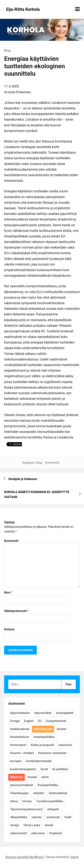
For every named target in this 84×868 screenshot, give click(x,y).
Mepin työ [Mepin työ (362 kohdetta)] (17, 777)
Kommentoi (52, 463)
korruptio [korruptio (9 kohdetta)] (16, 761)
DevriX (75, 857)
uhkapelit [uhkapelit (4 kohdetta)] (53, 809)
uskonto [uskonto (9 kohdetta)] (37, 817)
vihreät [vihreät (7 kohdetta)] (49, 825)
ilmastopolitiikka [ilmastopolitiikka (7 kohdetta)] (44, 737)
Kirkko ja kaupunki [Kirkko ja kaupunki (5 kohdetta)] (42, 745)
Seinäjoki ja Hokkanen (23, 479)
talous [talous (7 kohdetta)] (14, 801)
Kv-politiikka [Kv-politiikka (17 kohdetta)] (60, 769)
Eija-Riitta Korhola (23, 9)
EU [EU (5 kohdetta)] (40, 721)
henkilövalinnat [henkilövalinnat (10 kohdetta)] (20, 729)
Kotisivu (9, 629)
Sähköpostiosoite (17, 611)
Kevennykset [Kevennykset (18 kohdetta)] (18, 745)
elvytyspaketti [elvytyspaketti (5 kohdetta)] (65, 713)
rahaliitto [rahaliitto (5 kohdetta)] (39, 793)
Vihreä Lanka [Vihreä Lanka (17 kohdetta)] (32, 825)
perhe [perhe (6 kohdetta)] (45, 777)
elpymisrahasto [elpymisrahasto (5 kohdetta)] (20, 713)
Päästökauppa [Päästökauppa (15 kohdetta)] (19, 793)
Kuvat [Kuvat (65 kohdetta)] (44, 769)
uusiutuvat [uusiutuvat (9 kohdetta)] (53, 817)
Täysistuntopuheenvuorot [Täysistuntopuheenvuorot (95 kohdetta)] (26, 809)
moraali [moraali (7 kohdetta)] (32, 777)
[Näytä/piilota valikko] (77, 9)
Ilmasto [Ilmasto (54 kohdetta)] (62, 729)
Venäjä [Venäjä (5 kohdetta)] (14, 825)
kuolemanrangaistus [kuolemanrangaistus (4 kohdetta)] (23, 769)
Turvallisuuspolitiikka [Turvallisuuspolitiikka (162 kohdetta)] (50, 801)
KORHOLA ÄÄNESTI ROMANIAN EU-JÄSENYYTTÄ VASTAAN (37, 494)
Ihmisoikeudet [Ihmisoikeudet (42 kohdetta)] (43, 729)
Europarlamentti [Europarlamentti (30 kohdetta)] (56, 721)
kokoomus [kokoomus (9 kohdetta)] (65, 745)
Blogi (7, 50)
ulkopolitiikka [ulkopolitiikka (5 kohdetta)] (19, 817)
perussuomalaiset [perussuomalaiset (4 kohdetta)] (22, 785)
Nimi (8, 593)
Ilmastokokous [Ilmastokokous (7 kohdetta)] (20, 737)
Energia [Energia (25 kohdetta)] (15, 721)
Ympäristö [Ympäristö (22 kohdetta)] (56, 833)
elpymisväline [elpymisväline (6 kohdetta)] (43, 713)
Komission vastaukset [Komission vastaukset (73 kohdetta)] (52, 753)
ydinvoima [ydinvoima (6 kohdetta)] (38, 833)
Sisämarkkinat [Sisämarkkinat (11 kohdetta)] (58, 793)
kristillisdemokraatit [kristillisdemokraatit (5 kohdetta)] (39, 761)
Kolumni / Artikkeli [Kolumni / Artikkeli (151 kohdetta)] (22, 753)
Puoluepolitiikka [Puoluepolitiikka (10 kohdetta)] (48, 785)
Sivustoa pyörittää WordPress (24, 857)
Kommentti (11, 541)
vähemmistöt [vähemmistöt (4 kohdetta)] (19, 833)
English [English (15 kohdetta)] (29, 721)
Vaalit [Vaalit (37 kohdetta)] (68, 817)
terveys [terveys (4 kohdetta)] (27, 801)
